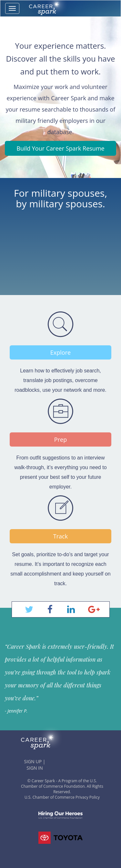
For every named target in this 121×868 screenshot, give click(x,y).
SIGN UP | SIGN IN (35, 765)
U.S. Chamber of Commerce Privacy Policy (62, 797)
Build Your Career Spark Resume (60, 148)
